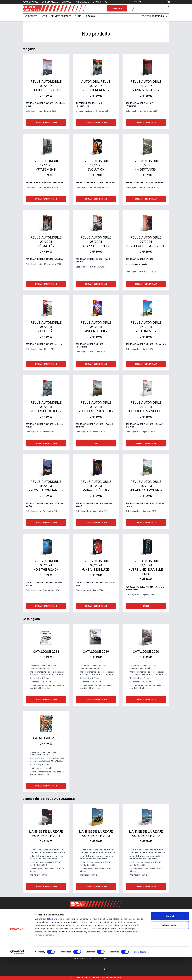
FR (109, 2)
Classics (90, 16)
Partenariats (82, 2)
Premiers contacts (61, 16)
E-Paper (97, 2)
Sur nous (67, 2)
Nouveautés (31, 16)
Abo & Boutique (30, 2)
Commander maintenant (46, 122)
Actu (44, 16)
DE (106, 2)
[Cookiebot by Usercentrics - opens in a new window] (17, 975)
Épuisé (96, 443)
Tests (78, 16)
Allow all (170, 939)
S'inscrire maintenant (96, 929)
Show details (140, 975)
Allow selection (170, 948)
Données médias (50, 2)
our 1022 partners (52, 942)
